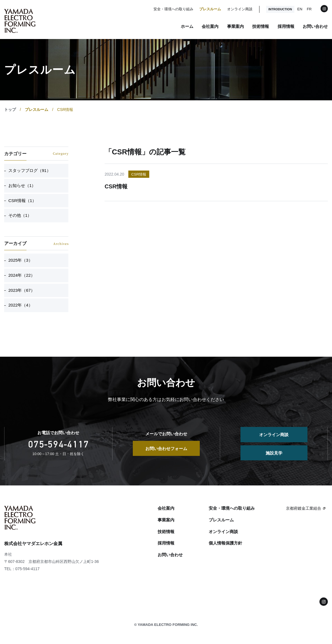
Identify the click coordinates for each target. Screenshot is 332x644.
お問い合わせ (315, 26)
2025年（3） (21, 260)
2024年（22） (22, 275)
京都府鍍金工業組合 (304, 508)
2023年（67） (22, 290)
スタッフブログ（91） (30, 170)
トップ (10, 110)
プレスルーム (210, 9)
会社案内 (210, 26)
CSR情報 (139, 174)
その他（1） (20, 215)
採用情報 (286, 26)
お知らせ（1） (22, 185)
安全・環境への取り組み (173, 9)
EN (300, 9)
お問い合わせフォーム (166, 449)
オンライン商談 (240, 9)
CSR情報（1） (22, 201)
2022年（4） (21, 305)
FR (309, 9)
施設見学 (274, 453)
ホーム (187, 26)
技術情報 (261, 26)
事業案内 (235, 26)
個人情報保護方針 (225, 543)
